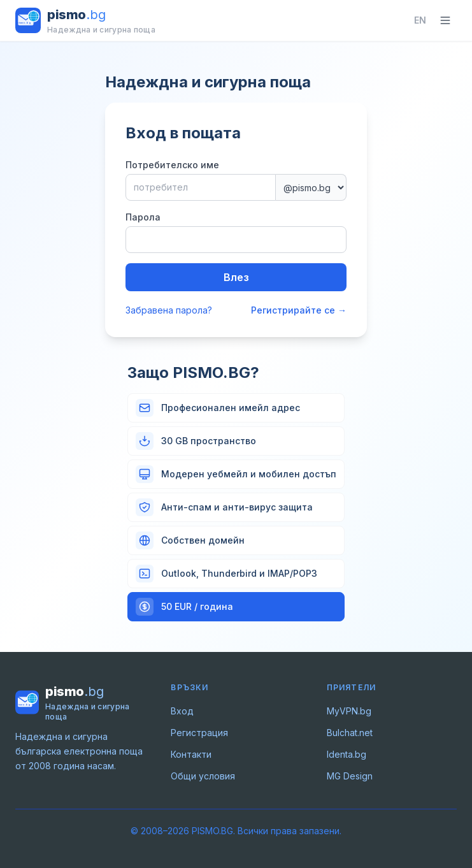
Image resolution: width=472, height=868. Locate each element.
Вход (182, 711)
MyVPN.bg (349, 711)
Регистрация (199, 733)
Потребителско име (172, 165)
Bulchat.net (350, 733)
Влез (236, 277)
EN (420, 20)
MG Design (350, 776)
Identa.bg (347, 754)
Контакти (191, 754)
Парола (143, 217)
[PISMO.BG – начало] (85, 20)
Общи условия (203, 776)
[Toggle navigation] (445, 20)
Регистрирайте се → (299, 310)
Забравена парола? (169, 310)
